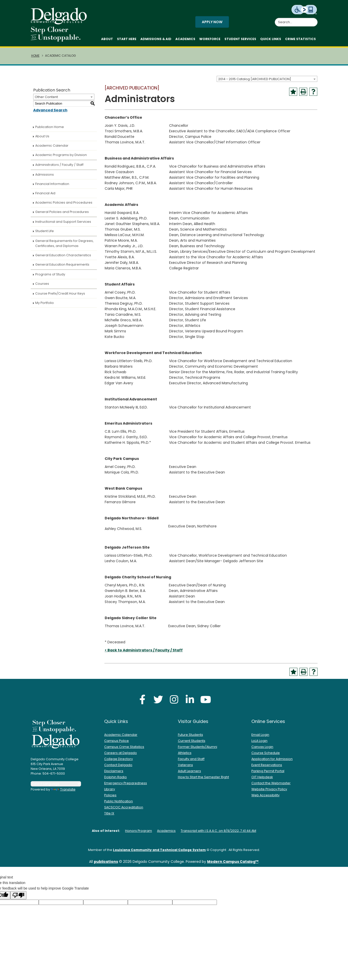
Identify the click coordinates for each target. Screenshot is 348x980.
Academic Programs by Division (61, 157)
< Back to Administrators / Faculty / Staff (144, 653)
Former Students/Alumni (198, 749)
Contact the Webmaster (271, 786)
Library (110, 792)
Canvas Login (262, 749)
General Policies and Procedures (62, 214)
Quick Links (271, 40)
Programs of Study (50, 277)
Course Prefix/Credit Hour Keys (60, 296)
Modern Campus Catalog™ (233, 864)
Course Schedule (266, 755)
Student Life (45, 233)
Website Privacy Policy (269, 792)
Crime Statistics (300, 40)
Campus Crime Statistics (124, 749)
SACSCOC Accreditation (124, 810)
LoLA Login (259, 743)
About (107, 40)
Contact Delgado (118, 767)
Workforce (210, 40)
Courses (42, 286)
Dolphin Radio (115, 780)
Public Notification (119, 804)
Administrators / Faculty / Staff (59, 167)
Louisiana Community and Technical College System (159, 852)
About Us (42, 139)
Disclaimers (114, 773)
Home (35, 58)
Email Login (260, 737)
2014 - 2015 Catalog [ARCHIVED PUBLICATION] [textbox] (255, 82)
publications (106, 864)
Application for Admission (272, 761)
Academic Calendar (52, 148)
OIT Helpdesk (262, 780)
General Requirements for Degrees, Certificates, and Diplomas (64, 246)
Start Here (127, 40)
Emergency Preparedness (126, 786)
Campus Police (117, 743)
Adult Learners (189, 773)
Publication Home (50, 129)
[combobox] (267, 81)
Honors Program (139, 833)
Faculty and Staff (191, 761)
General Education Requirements (62, 267)
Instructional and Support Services (63, 224)
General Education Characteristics (63, 258)
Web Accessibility (265, 798)
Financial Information (52, 186)
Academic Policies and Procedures (64, 205)
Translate (63, 792)
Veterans (185, 767)
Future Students (190, 737)
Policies (110, 798)
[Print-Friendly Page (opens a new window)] (303, 94)
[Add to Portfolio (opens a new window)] (293, 94)
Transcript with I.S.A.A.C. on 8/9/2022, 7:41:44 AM (218, 833)
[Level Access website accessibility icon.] (304, 9)
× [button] (261, 972)
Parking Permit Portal (268, 773)
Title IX (109, 816)
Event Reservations (267, 767)
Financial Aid (45, 196)
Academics (185, 40)
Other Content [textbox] (46, 99)
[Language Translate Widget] (56, 786)
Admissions (45, 177)
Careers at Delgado (121, 755)
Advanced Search (50, 113)
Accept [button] (245, 973)
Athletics (185, 755)
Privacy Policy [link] (210, 973)
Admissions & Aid (156, 40)
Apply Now (212, 23)
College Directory (119, 761)
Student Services (240, 40)
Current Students (192, 743)
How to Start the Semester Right (203, 780)
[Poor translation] (18, 898)
